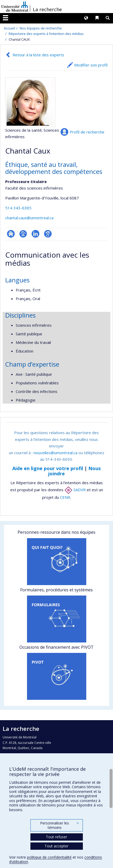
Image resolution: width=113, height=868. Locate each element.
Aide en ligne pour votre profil (48, 468)
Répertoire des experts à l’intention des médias (46, 34)
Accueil (9, 28)
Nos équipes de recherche (41, 28)
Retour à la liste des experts (38, 55)
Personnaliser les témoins (59, 825)
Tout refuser (56, 837)
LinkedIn (36, 234)
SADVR (75, 490)
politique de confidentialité (49, 857)
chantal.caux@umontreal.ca (29, 218)
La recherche (47, 9)
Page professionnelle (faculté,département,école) (23, 234)
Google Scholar (48, 234)
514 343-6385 (18, 208)
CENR (65, 497)
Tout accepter (56, 846)
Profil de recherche (87, 132)
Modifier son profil (91, 65)
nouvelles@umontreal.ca (55, 453)
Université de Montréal (15, 7)
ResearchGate (11, 234)
